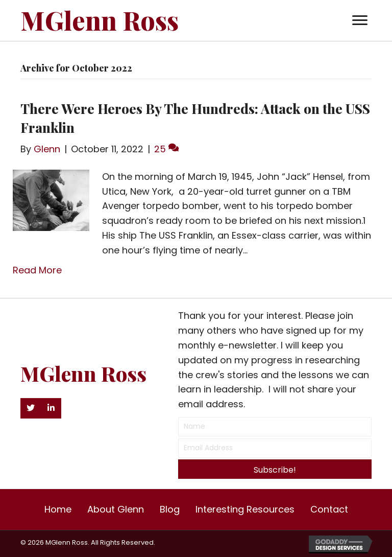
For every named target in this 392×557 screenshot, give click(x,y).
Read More (37, 270)
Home (58, 509)
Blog (170, 509)
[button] (360, 20)
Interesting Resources (245, 509)
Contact (329, 509)
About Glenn (116, 509)
